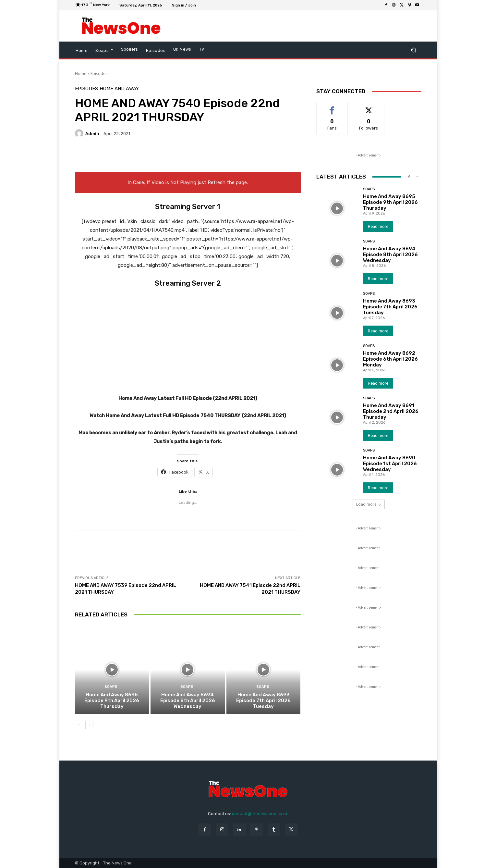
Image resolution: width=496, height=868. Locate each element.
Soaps (111, 687)
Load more (369, 504)
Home (81, 74)
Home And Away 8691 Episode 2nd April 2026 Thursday (391, 411)
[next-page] (89, 725)
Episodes (99, 74)
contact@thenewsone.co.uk (260, 814)
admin (92, 134)
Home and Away (119, 89)
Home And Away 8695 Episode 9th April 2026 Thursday (112, 701)
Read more (378, 226)
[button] (414, 50)
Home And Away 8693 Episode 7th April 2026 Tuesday (263, 701)
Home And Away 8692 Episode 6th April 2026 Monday (390, 359)
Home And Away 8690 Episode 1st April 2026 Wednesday (390, 464)
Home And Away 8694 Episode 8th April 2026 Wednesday (188, 701)
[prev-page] (79, 725)
